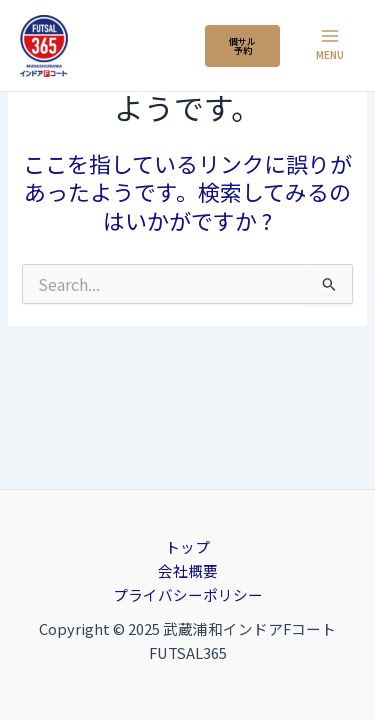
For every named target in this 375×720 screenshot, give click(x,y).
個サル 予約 (242, 46)
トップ (187, 546)
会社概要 (188, 570)
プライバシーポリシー (188, 594)
